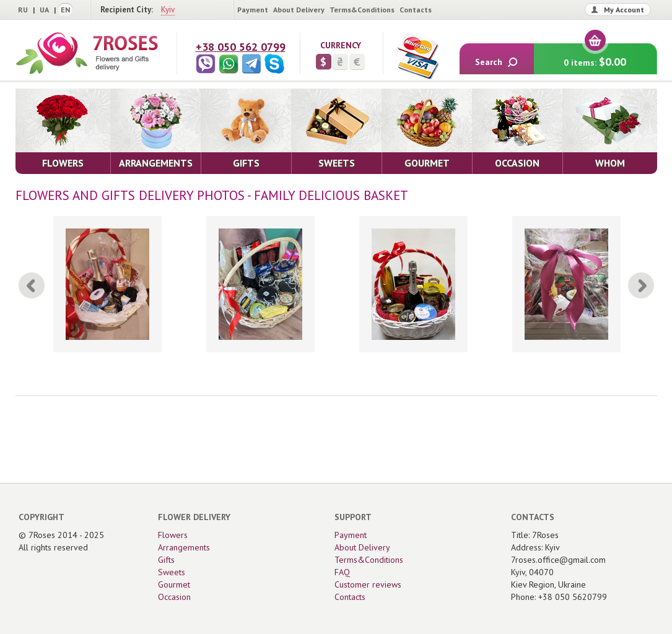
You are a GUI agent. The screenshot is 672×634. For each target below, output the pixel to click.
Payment (253, 10)
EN (65, 10)
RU (23, 10)
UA (44, 10)
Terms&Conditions (362, 10)
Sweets (172, 572)
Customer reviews (368, 584)
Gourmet (174, 584)
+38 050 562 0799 (241, 47)
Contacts (416, 10)
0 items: (595, 56)
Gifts (166, 560)
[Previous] (32, 285)
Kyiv (168, 10)
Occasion (174, 597)
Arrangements (184, 547)
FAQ (342, 572)
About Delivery (299, 10)
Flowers (173, 535)
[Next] (641, 285)
